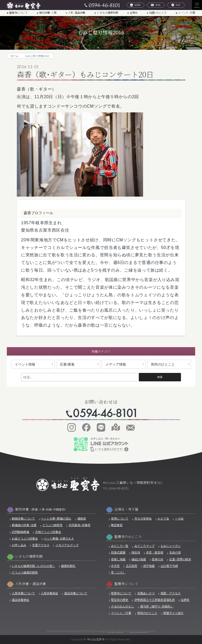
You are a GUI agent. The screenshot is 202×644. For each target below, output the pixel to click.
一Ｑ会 (179, 518)
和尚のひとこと (163, 364)
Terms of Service (139, 631)
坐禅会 (134, 13)
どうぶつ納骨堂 (52, 525)
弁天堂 (115, 566)
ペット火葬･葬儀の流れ (56, 518)
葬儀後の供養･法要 (24, 525)
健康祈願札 (68, 566)
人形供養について (23, 593)
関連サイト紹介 (173, 613)
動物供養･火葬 (48, 13)
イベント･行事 (187, 13)
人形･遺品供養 (77, 13)
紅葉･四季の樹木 (180, 559)
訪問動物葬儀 (21, 532)
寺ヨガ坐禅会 (143, 518)
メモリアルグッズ (67, 545)
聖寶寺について (18, 13)
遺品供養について (76, 593)
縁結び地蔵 (139, 559)
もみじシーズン (171, 546)
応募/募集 (67, 364)
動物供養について (23, 518)
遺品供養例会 (21, 600)
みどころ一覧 (120, 546)
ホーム (14, 56)
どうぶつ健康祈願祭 (25, 572)
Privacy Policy (115, 631)
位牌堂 (185, 600)
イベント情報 (25, 364)
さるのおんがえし (123, 606)
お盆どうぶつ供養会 (25, 538)
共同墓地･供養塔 (80, 525)
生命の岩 (175, 552)
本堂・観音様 (155, 552)
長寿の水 (158, 559)
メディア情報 (116, 364)
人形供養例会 (49, 593)
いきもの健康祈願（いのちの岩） (34, 566)
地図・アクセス (171, 593)
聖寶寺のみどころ (128, 537)
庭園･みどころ (158, 13)
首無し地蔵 (118, 559)
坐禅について (120, 518)
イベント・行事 (121, 613)
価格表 (82, 518)
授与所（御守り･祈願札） (157, 606)
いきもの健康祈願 (108, 13)
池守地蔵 (149, 566)
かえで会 (163, 518)
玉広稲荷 (132, 566)
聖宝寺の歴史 (120, 600)
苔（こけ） (118, 572)
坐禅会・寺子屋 (126, 509)
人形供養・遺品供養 (31, 584)
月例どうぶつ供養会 (48, 532)
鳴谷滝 (136, 552)
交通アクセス (41, 545)
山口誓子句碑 (169, 566)
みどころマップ (145, 546)
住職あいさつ (146, 593)
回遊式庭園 (118, 552)
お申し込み (19, 545)
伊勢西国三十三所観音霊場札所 (155, 600)
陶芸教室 (117, 525)
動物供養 (41, 509)
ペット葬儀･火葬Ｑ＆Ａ (59, 538)
